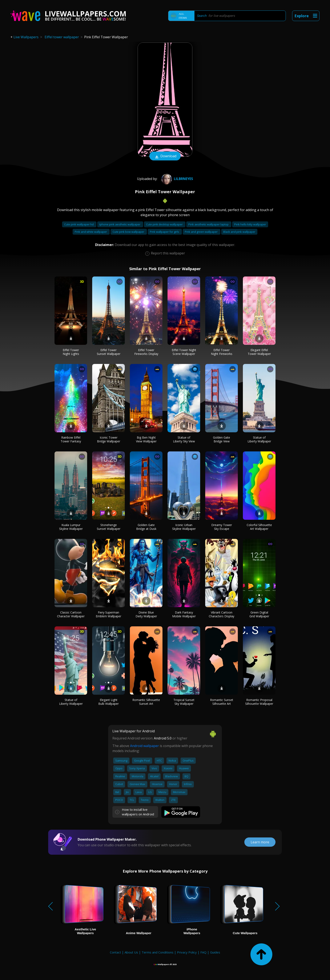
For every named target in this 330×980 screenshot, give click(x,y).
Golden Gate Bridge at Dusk (146, 527)
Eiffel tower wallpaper (62, 37)
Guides (215, 952)
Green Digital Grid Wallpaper (259, 614)
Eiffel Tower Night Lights (71, 352)
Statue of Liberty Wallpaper (259, 439)
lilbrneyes (177, 179)
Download (165, 156)
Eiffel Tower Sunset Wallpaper (109, 352)
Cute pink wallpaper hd (79, 224)
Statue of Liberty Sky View (184, 439)
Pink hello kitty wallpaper (250, 224)
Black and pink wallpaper (239, 232)
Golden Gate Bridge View (222, 439)
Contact (115, 952)
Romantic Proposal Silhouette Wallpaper (259, 702)
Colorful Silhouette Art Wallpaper (259, 527)
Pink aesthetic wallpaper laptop (209, 224)
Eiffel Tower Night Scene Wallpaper (184, 352)
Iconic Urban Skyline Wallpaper (184, 527)
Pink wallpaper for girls (165, 232)
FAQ (203, 952)
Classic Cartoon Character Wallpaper (71, 614)
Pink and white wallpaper (91, 232)
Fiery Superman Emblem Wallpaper (108, 614)
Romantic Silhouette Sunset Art (146, 702)
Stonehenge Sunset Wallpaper (109, 527)
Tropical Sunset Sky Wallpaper (184, 702)
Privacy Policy (187, 952)
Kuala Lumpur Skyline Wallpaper (71, 527)
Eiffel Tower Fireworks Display (146, 352)
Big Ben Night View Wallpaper (146, 439)
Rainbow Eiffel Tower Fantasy (71, 439)
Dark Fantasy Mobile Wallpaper (184, 614)
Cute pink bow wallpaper (129, 232)
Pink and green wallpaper (202, 232)
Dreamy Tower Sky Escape (222, 527)
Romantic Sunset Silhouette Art (222, 702)
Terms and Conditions (158, 952)
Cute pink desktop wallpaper (165, 224)
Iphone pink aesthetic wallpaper (120, 224)
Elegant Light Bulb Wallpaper (108, 702)
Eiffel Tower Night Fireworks (222, 352)
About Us (131, 952)
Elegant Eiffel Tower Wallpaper (259, 352)
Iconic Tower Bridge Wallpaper (109, 439)
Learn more (260, 842)
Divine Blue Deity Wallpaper (146, 614)
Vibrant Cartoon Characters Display (222, 614)
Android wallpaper (144, 746)
